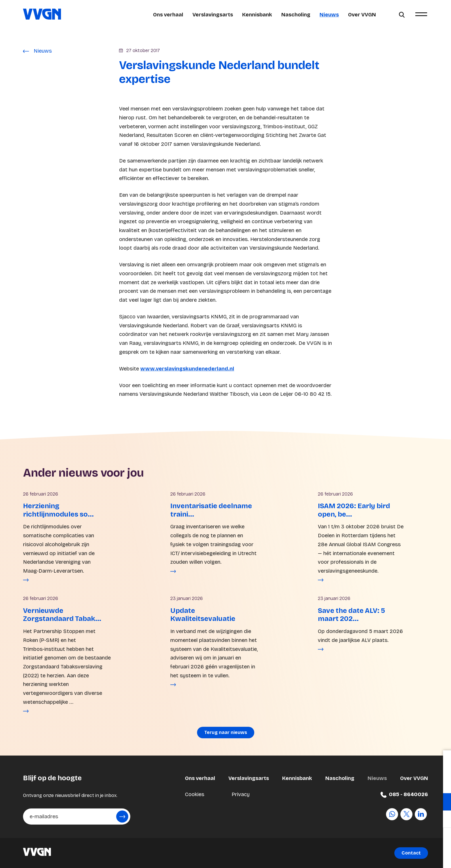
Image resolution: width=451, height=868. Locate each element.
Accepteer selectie (402, 857)
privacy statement (379, 783)
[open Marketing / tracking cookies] (442, 820)
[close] (442, 761)
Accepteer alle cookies (402, 841)
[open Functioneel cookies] (442, 802)
